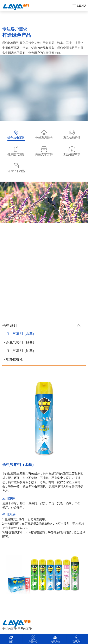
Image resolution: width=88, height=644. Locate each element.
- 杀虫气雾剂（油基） (20, 351)
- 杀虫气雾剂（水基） (20, 334)
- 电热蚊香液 (14, 359)
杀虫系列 (42, 326)
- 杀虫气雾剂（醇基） (20, 342)
